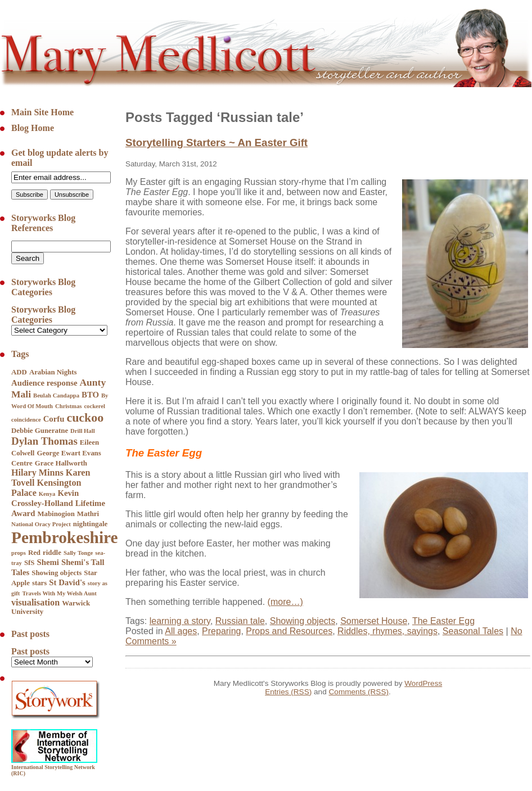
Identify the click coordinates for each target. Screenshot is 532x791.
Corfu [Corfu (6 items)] (54, 419)
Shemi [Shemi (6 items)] (48, 562)
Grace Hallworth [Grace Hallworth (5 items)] (61, 463)
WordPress (423, 683)
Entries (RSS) (288, 692)
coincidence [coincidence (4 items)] (26, 420)
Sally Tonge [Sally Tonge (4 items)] (78, 553)
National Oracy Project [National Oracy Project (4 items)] (41, 524)
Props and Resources (289, 631)
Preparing (221, 631)
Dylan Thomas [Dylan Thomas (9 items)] (44, 441)
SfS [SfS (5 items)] (30, 563)
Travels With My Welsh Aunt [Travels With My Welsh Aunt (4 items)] (59, 593)
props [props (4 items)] (19, 553)
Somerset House (374, 621)
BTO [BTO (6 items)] (90, 395)
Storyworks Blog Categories (43, 315)
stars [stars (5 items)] (39, 583)
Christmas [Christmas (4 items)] (68, 406)
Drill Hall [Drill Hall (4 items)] (83, 431)
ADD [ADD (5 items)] (19, 372)
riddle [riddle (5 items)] (52, 553)
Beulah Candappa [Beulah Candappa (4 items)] (56, 395)
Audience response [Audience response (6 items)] (44, 383)
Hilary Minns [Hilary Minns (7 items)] (37, 473)
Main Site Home (42, 112)
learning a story (180, 621)
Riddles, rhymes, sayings (387, 631)
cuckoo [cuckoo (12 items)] (85, 417)
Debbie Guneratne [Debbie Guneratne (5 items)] (40, 431)
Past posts (30, 651)
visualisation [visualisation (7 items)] (35, 602)
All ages (181, 631)
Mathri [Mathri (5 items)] (88, 514)
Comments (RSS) (359, 692)
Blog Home (33, 128)
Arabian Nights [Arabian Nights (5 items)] (53, 372)
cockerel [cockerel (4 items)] (94, 406)
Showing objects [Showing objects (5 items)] (57, 573)
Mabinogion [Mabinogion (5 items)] (56, 514)
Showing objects (303, 621)
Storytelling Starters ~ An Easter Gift (217, 143)
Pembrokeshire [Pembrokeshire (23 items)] (65, 537)
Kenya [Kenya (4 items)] (47, 494)
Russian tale (240, 621)
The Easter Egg (443, 621)
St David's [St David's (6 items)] (67, 582)
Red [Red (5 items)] (34, 553)
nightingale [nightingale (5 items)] (90, 524)
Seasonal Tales (473, 631)
